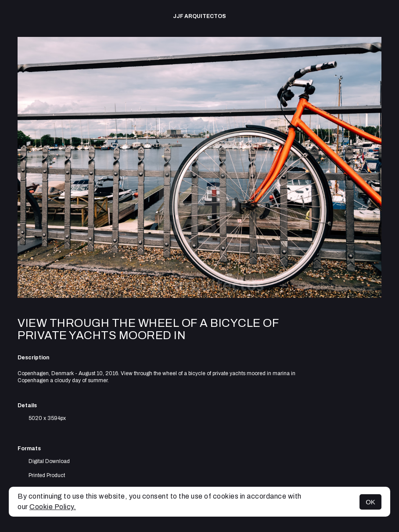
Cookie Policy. (53, 507)
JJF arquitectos (199, 16)
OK (370, 502)
